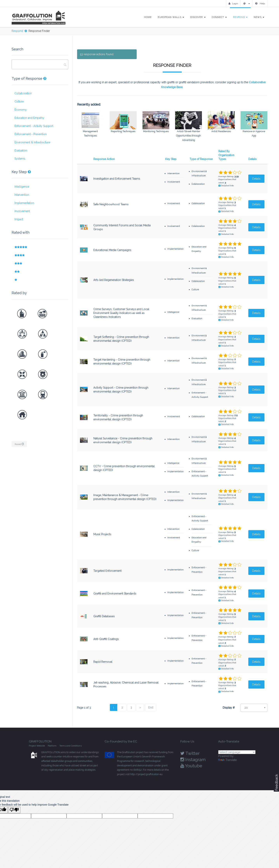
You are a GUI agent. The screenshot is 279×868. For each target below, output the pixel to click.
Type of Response (201, 159)
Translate (227, 760)
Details (252, 159)
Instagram (193, 759)
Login (233, 3)
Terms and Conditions (71, 746)
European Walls (171, 17)
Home (148, 17)
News (259, 17)
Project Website (37, 746)
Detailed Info (227, 186)
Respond (240, 17)
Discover (198, 17)
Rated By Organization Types (226, 155)
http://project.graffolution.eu (146, 774)
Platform (52, 746)
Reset (19, 444)
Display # (229, 707)
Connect (219, 17)
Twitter (190, 753)
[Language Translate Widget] (237, 752)
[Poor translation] (14, 810)
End (151, 707)
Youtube (191, 766)
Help (260, 3)
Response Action (104, 159)
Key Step (171, 159)
